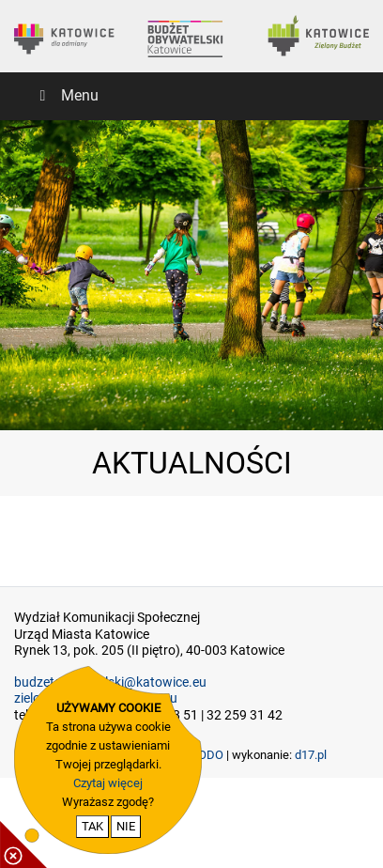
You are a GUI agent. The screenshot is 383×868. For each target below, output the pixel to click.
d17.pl (311, 755)
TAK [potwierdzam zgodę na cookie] (92, 826)
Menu (66, 95)
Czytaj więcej (108, 783)
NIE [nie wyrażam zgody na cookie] (126, 826)
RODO (207, 755)
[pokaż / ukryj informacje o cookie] (23, 845)
